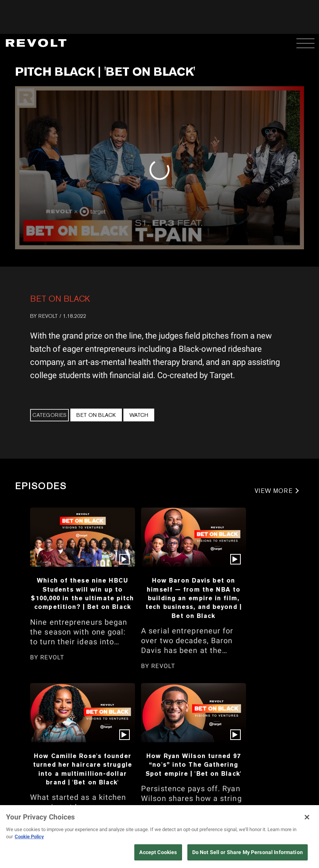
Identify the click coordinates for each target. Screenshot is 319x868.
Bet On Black (60, 299)
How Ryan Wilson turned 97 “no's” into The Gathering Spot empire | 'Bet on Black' (194, 765)
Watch (139, 415)
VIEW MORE (274, 491)
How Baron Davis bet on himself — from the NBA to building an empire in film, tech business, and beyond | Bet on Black (194, 598)
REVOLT (48, 316)
